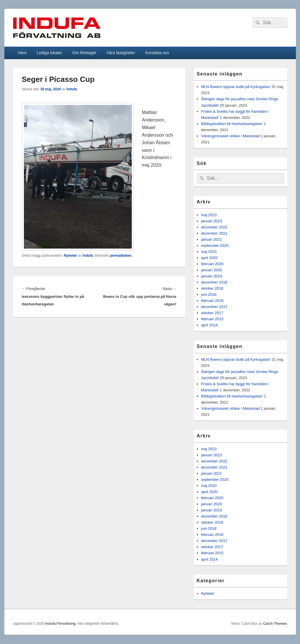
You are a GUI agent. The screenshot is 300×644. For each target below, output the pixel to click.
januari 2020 (212, 270)
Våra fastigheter (121, 53)
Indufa (72, 89)
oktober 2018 (212, 288)
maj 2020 (209, 252)
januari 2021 (212, 239)
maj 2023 (209, 215)
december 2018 (214, 282)
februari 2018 (212, 301)
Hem (22, 53)
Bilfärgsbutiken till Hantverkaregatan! (232, 124)
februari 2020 (212, 264)
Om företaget (84, 53)
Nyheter (70, 256)
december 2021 (214, 233)
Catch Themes (275, 624)
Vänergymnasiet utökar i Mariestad (230, 136)
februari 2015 (212, 319)
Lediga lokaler (49, 53)
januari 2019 (212, 276)
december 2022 (214, 227)
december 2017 (214, 307)
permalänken (121, 256)
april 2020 (209, 258)
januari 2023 (212, 221)
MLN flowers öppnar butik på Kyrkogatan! (236, 87)
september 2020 (215, 246)
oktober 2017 (212, 313)
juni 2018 (209, 294)
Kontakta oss (157, 53)
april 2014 (209, 325)
